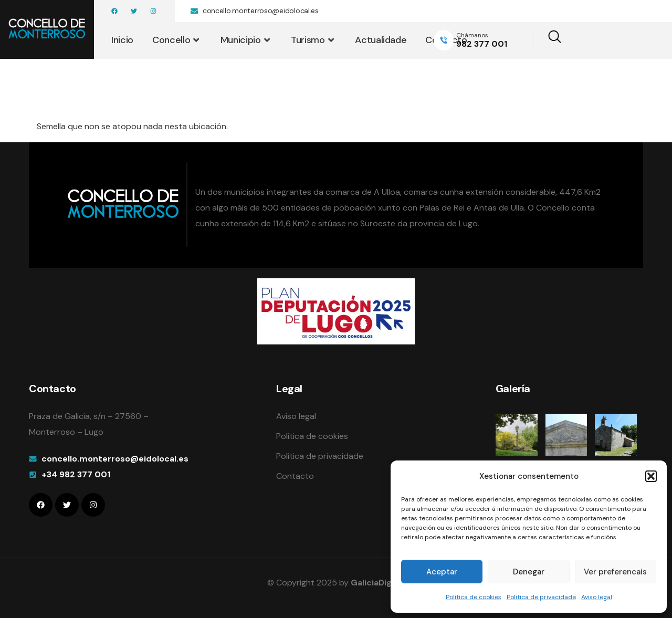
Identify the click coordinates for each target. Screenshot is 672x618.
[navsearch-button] (548, 40)
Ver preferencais (615, 572)
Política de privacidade (541, 597)
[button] (651, 476)
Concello (177, 40)
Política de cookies (474, 597)
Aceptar (442, 572)
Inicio (122, 40)
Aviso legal (597, 597)
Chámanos (472, 35)
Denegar (529, 572)
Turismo (313, 40)
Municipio (246, 40)
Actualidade (381, 40)
